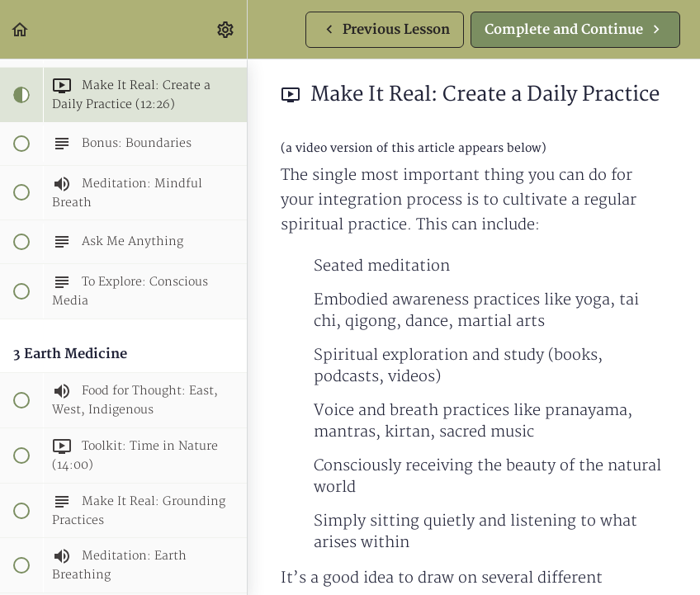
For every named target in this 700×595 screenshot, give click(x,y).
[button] (21, 29)
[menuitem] (226, 29)
